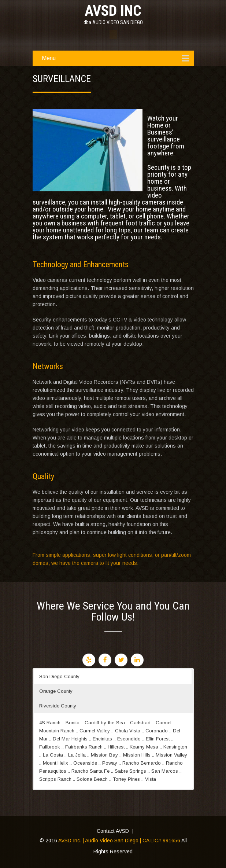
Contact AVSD (113, 831)
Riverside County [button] (58, 706)
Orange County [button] (56, 691)
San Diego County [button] (59, 676)
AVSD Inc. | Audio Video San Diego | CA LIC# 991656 (119, 841)
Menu (49, 58)
